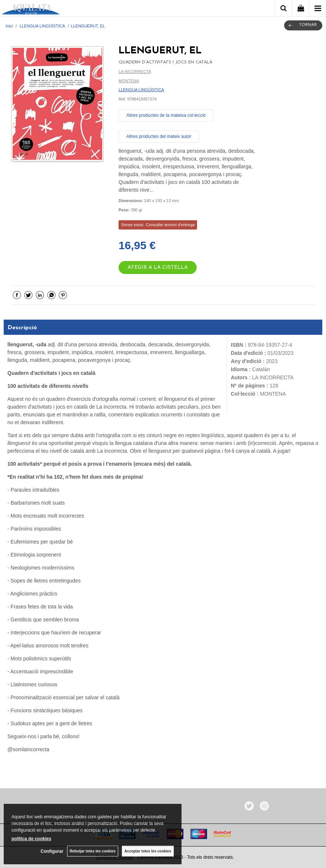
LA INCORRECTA (135, 72)
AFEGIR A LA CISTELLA (158, 268)
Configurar (52, 851)
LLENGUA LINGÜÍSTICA (141, 90)
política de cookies (31, 839)
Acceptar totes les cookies (148, 851)
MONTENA (129, 81)
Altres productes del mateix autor (159, 136)
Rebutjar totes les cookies (93, 851)
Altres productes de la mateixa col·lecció (166, 115)
